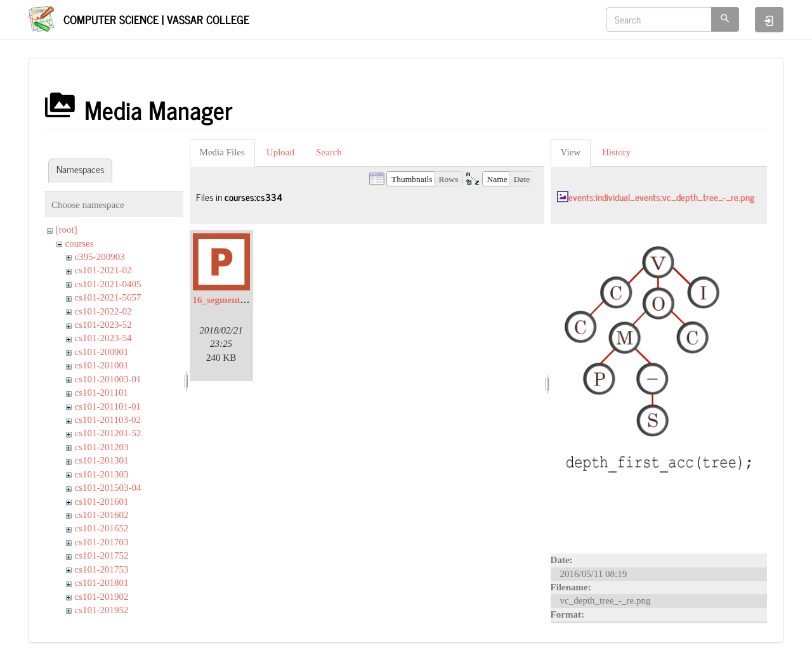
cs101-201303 (102, 474)
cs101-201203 (102, 447)
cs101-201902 (102, 597)
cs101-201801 (102, 583)
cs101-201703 (102, 542)
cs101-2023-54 (103, 338)
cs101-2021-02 (103, 270)
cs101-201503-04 (108, 488)
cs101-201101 (101, 392)
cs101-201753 (102, 569)
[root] (67, 230)
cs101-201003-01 (108, 379)
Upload (280, 152)
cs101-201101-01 (108, 406)
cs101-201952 (102, 610)
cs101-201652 (102, 528)
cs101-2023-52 (103, 325)
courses (80, 243)
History (616, 152)
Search (329, 152)
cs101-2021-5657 (108, 297)
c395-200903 (100, 257)
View (571, 152)
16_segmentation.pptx (237, 300)
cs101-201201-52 (108, 433)
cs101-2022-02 (103, 311)
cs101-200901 (102, 352)
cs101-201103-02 (108, 420)
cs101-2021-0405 (108, 284)
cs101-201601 (102, 502)
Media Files (222, 152)
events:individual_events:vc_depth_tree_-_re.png (661, 197)
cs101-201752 (102, 555)
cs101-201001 (102, 365)
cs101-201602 (102, 515)
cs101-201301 (102, 460)
